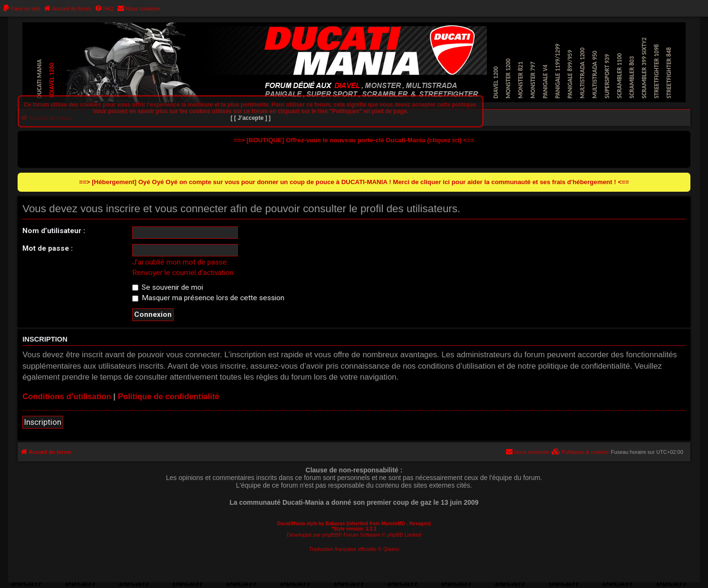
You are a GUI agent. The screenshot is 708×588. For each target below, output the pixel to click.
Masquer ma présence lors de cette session (208, 298)
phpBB (330, 535)
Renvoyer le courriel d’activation (183, 273)
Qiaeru (391, 549)
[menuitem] (21, 9)
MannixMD (393, 524)
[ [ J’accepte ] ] (251, 118)
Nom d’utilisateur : (54, 231)
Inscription (43, 422)
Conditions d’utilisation (67, 397)
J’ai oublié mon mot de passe (179, 262)
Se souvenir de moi (168, 287)
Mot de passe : (48, 248)
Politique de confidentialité (169, 397)
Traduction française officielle (343, 549)
